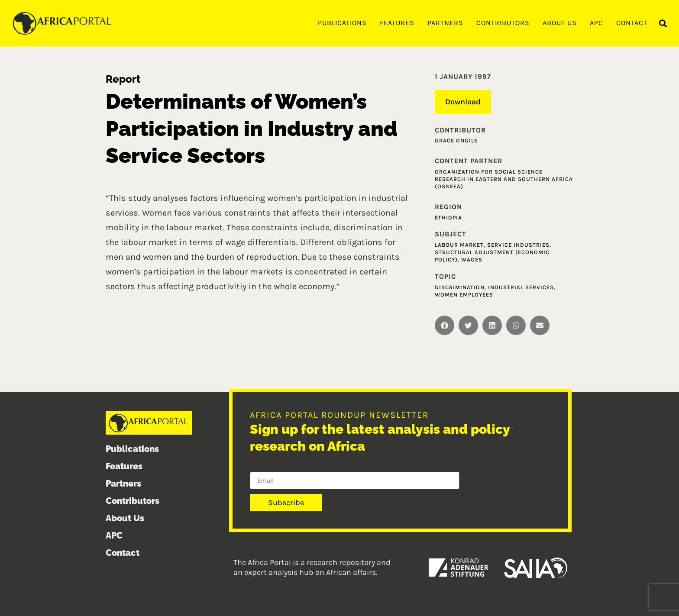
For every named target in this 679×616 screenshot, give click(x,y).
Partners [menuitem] (445, 23)
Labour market (459, 245)
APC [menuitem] (597, 23)
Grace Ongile (456, 140)
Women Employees (464, 295)
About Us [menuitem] (560, 23)
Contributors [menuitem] (503, 23)
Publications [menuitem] (342, 23)
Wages (472, 260)
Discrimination (460, 287)
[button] (663, 24)
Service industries (518, 245)
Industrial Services (521, 287)
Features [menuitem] (397, 23)
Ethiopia (448, 218)
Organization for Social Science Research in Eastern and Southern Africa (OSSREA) (504, 179)
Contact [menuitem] (632, 23)
